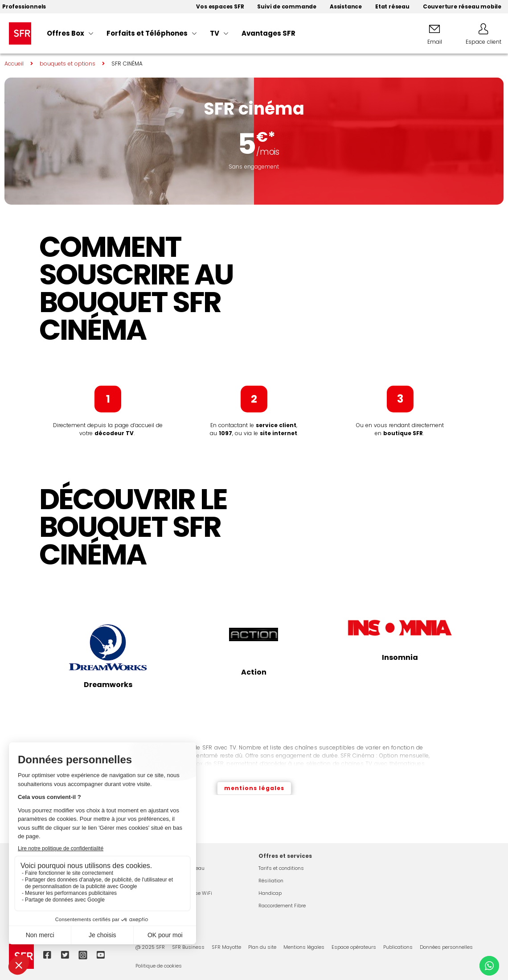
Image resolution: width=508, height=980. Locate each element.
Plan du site (262, 947)
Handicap (270, 893)
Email (435, 42)
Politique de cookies (159, 966)
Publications (398, 947)
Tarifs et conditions (281, 868)
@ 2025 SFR (150, 947)
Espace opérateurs (354, 947)
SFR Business (188, 947)
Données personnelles (446, 947)
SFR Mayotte (226, 947)
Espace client (483, 42)
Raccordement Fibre (282, 906)
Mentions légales (304, 947)
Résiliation (271, 881)
